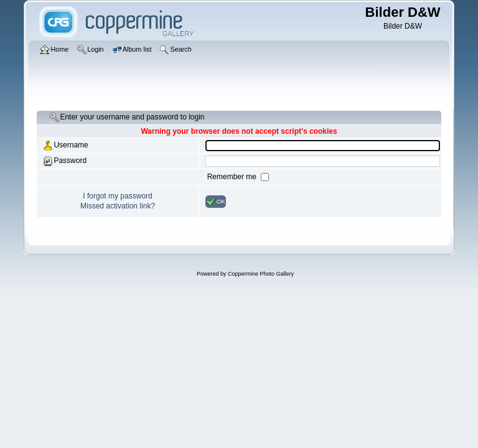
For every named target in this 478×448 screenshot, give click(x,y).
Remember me (233, 177)
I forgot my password (117, 196)
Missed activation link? (118, 206)
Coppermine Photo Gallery (261, 274)
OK (216, 202)
